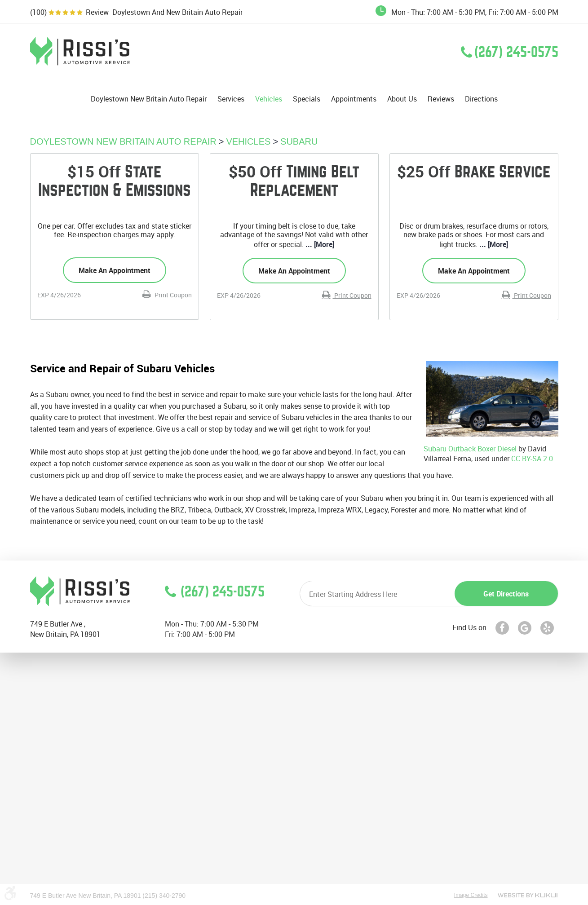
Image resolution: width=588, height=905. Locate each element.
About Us (402, 99)
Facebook (502, 628)
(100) (38, 12)
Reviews (441, 99)
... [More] (319, 244)
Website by (528, 895)
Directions (481, 99)
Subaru (299, 141)
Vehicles (269, 99)
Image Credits (471, 895)
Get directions (506, 594)
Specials (307, 99)
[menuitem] (149, 99)
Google (525, 628)
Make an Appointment (115, 270)
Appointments (354, 99)
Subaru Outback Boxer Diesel (470, 449)
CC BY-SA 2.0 (532, 459)
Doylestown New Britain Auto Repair (149, 99)
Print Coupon (172, 295)
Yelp (547, 628)
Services (231, 99)
